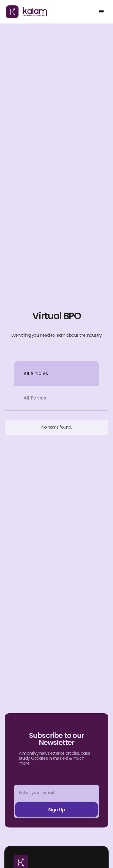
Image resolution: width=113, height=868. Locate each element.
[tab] (56, 374)
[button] (101, 12)
